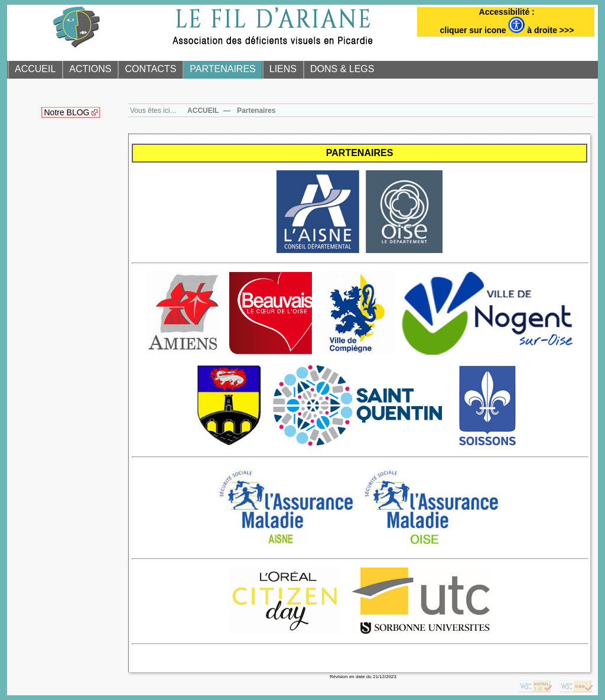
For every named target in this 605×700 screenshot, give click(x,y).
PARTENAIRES (222, 69)
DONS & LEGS (342, 69)
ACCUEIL (35, 69)
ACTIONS (90, 69)
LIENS (283, 69)
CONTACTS (150, 69)
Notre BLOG (66, 112)
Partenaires (256, 111)
